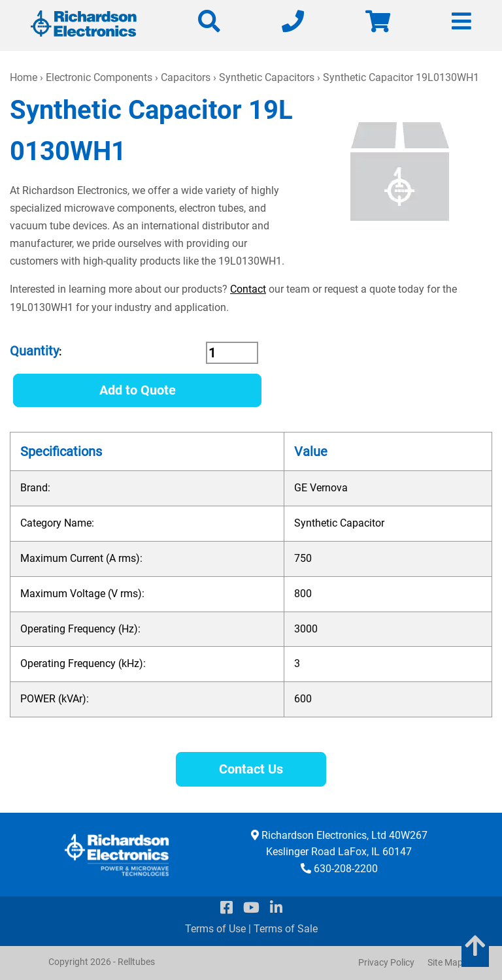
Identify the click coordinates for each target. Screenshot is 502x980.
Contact (248, 289)
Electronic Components (99, 77)
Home (24, 77)
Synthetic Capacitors (267, 77)
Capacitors (186, 77)
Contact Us (251, 769)
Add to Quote (138, 390)
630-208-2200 (346, 869)
